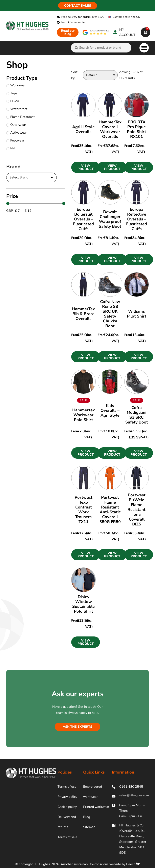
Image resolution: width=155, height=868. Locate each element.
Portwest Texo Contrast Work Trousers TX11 (84, 510)
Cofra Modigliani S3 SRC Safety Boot (137, 415)
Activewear (17, 133)
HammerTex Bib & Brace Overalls (83, 314)
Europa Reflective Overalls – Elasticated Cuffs (137, 219)
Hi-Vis (13, 101)
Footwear (15, 140)
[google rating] (96, 32)
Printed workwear (96, 807)
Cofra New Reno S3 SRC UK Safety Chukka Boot (110, 314)
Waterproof (17, 109)
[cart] (146, 32)
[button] (144, 48)
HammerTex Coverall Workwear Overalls (110, 129)
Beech (133, 864)
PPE (11, 148)
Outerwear (16, 125)
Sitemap (89, 827)
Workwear (16, 85)
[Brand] (31, 177)
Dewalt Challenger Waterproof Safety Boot (110, 219)
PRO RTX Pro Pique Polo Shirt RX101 (137, 129)
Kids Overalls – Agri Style (110, 410)
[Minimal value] (36, 203)
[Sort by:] (100, 75)
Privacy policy (67, 797)
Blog (87, 817)
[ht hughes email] (130, 796)
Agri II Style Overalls (83, 129)
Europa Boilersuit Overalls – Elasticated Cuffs (83, 219)
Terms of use (67, 787)
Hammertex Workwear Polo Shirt (84, 415)
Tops (12, 93)
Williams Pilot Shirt (137, 314)
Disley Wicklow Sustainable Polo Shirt (83, 604)
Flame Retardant (20, 117)
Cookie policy (67, 807)
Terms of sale (67, 837)
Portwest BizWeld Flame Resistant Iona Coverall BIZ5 (137, 510)
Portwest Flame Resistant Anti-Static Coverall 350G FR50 (110, 510)
